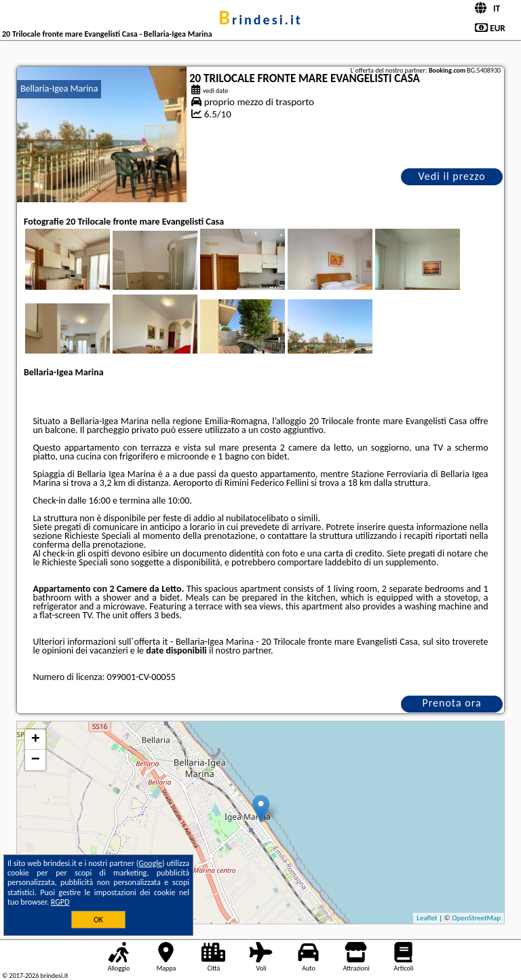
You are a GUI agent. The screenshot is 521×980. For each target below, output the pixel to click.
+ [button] (36, 740)
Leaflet (427, 918)
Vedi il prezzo (451, 176)
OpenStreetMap (476, 918)
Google (150, 863)
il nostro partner (240, 651)
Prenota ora (451, 703)
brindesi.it (260, 20)
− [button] (36, 760)
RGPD (60, 902)
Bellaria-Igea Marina (59, 89)
